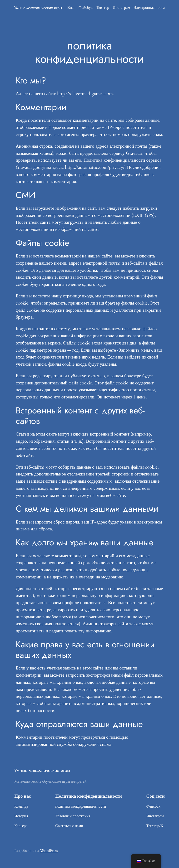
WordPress (49, 851)
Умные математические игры (38, 8)
